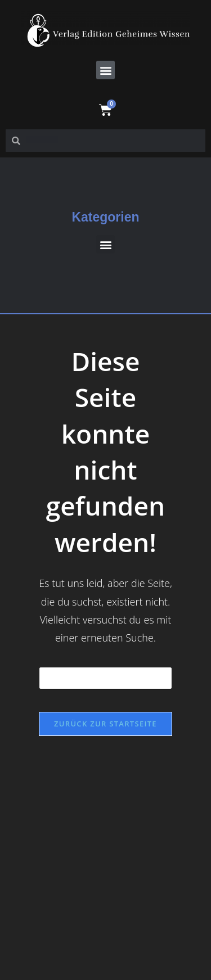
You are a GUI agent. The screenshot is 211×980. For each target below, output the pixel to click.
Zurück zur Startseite (105, 724)
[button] (105, 70)
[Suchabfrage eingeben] (106, 678)
